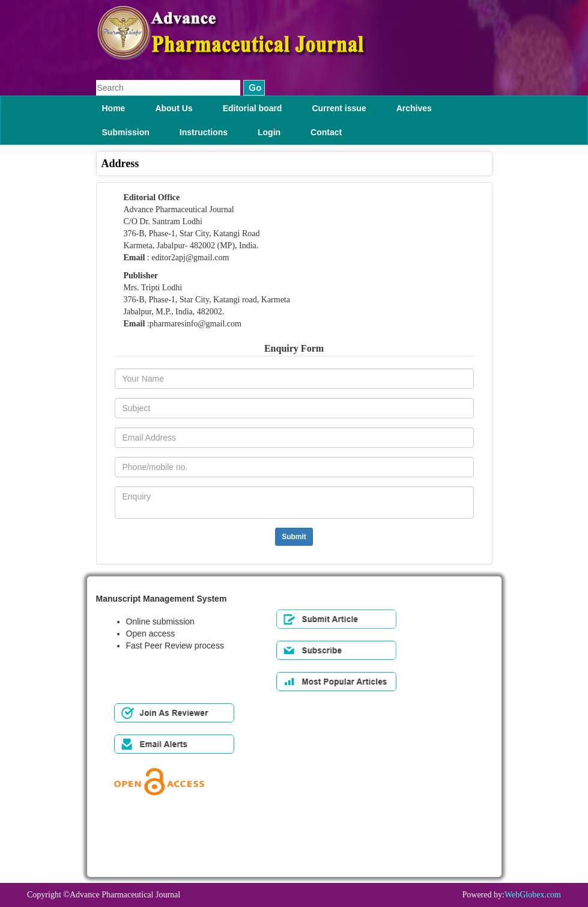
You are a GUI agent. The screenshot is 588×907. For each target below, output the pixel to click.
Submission (126, 132)
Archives (414, 108)
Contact (326, 132)
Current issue (339, 108)
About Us (174, 108)
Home (114, 108)
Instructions (204, 132)
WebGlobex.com (533, 895)
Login (269, 132)
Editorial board (253, 108)
